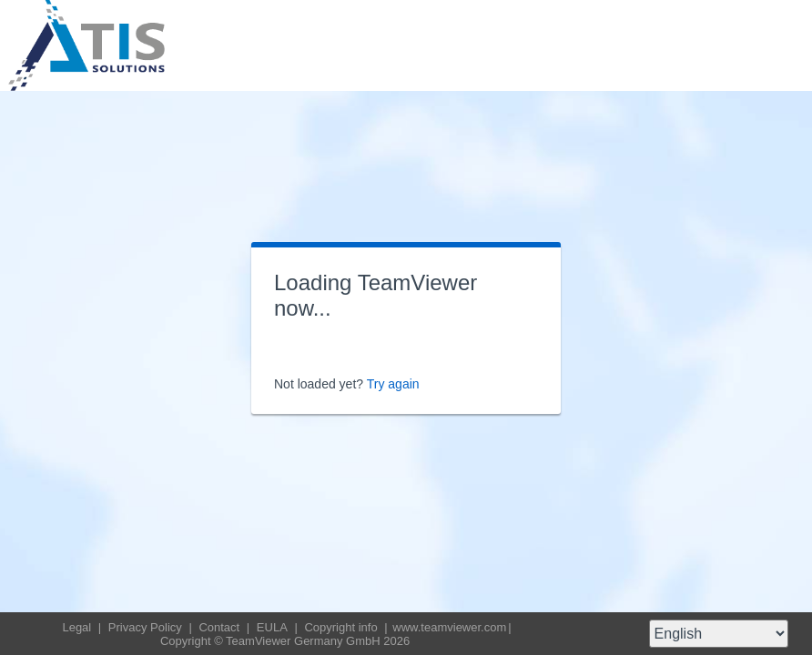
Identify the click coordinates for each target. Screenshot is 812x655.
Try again (393, 384)
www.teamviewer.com (449, 627)
